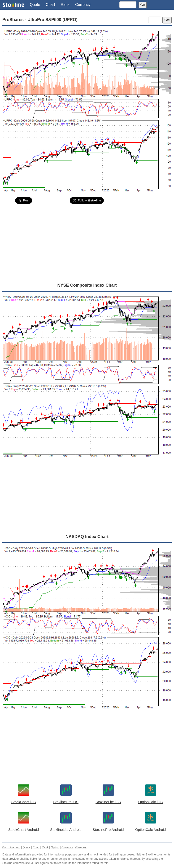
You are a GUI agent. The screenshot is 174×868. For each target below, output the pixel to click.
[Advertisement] (87, 243)
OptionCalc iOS (150, 802)
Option (55, 847)
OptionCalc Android (150, 830)
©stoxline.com (11, 847)
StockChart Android (24, 830)
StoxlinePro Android (108, 830)
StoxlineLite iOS (66, 802)
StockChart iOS (24, 802)
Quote (35, 5)
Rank (65, 5)
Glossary (81, 847)
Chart (50, 5)
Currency (83, 5)
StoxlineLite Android (66, 830)
